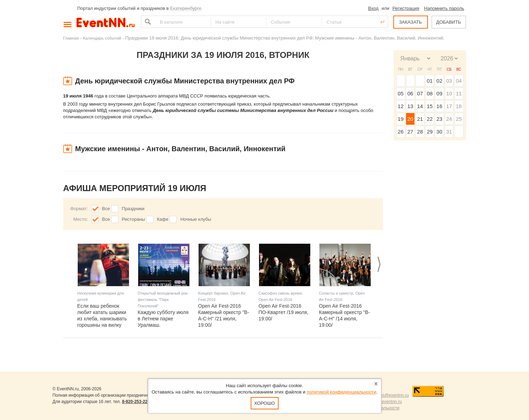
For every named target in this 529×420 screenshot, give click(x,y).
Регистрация (406, 8)
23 (439, 119)
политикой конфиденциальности (342, 392)
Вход (373, 8)
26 (401, 132)
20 (410, 119)
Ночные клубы (196, 219)
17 (449, 106)
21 (420, 119)
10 (449, 93)
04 (459, 81)
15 (430, 106)
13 (410, 106)
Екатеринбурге (186, 8)
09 (439, 93)
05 (401, 93)
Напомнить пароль (444, 8)
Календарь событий (102, 38)
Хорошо (264, 403)
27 (410, 132)
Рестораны (134, 219)
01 (430, 81)
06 (410, 93)
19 (401, 119)
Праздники (133, 209)
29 (430, 132)
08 (430, 93)
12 (401, 106)
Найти (147, 22)
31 (449, 132)
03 (449, 81)
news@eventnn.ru (392, 395)
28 (420, 132)
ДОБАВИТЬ (448, 22)
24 (449, 119)
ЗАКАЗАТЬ (410, 22)
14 (420, 106)
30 (439, 132)
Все (106, 209)
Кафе (163, 219)
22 (430, 119)
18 (459, 106)
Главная (71, 38)
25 (459, 119)
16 (439, 106)
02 (439, 81)
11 (459, 93)
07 (420, 93)
